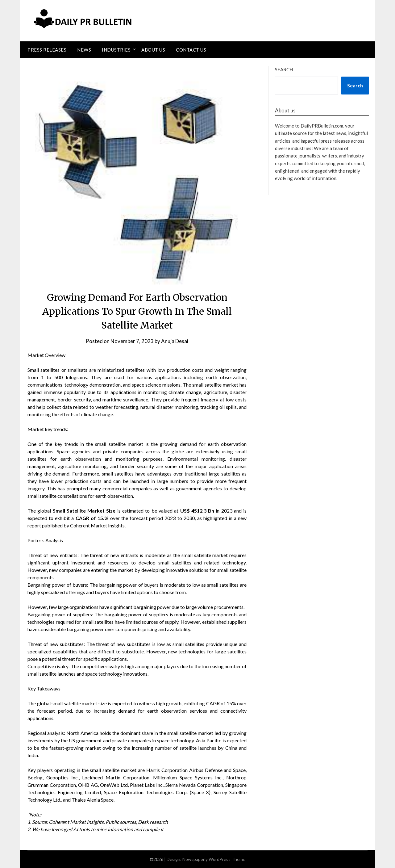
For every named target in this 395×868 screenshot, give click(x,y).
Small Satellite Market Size (84, 511)
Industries (116, 50)
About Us (153, 50)
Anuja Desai (175, 341)
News (84, 50)
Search (284, 69)
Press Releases (47, 50)
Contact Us (191, 50)
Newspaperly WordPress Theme (214, 859)
